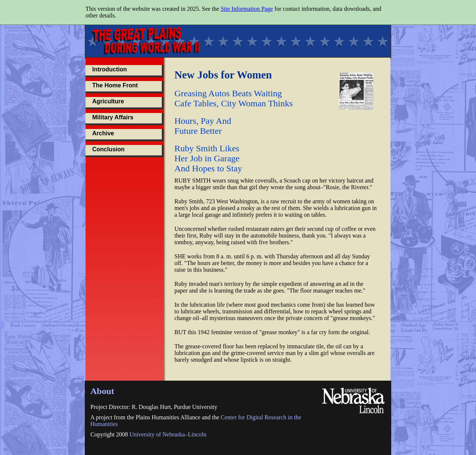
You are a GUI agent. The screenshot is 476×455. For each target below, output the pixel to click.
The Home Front (115, 85)
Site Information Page (247, 9)
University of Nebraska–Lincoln (168, 434)
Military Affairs (113, 117)
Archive (103, 133)
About (102, 391)
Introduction (110, 69)
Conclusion (108, 149)
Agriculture (108, 101)
